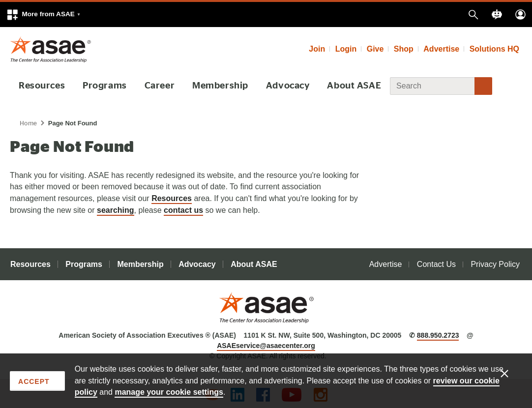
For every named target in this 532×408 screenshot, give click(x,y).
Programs (105, 86)
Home (29, 123)
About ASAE (352, 86)
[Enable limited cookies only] (511, 373)
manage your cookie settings (169, 392)
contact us (183, 210)
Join (317, 49)
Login (346, 49)
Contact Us (436, 264)
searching (116, 210)
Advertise (441, 49)
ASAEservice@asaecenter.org (266, 346)
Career (159, 86)
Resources (42, 86)
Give (375, 49)
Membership (219, 86)
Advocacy (285, 86)
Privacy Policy (495, 264)
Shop (404, 49)
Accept (34, 381)
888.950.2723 (438, 335)
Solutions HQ (494, 49)
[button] (43, 15)
